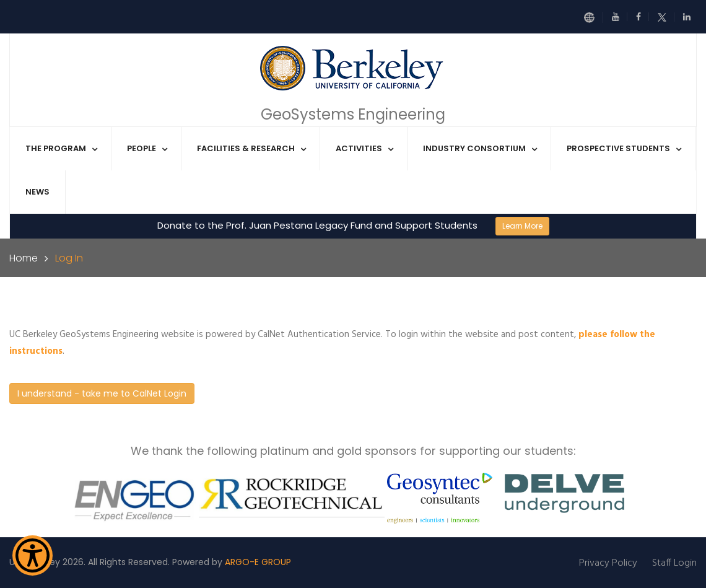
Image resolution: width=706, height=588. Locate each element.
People (142, 148)
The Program (56, 148)
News (37, 192)
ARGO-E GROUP (258, 562)
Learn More (522, 226)
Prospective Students (618, 148)
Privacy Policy (608, 563)
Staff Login (674, 563)
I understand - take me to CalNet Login (102, 393)
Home (24, 258)
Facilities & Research (246, 148)
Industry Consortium (474, 148)
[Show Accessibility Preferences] (33, 555)
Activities (359, 148)
